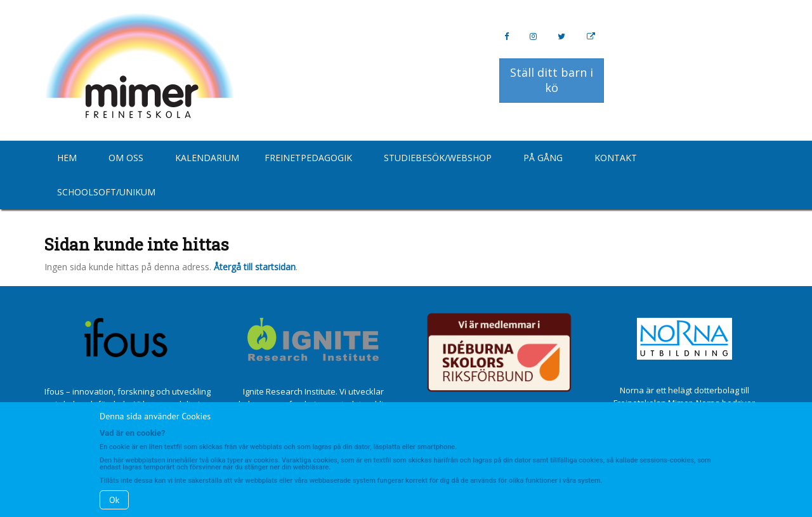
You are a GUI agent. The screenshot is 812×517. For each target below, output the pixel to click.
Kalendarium (207, 158)
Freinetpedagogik (308, 158)
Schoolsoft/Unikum (106, 192)
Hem (67, 158)
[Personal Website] (591, 36)
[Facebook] (507, 36)
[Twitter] (561, 36)
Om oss (126, 158)
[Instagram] (533, 36)
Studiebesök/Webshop (438, 158)
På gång (543, 158)
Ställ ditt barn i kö (552, 80)
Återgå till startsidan (255, 267)
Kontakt (616, 158)
